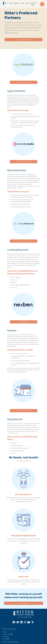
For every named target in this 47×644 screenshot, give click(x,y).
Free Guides (6, 637)
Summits (5, 639)
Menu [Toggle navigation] (42, 4)
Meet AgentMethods (24, 82)
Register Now (23, 603)
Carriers (5, 632)
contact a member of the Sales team (25, 370)
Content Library (7, 634)
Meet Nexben (23, 322)
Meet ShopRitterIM (24, 411)
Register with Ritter (34, 368)
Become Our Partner (23, 40)
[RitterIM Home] (6, 3)
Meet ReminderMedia (23, 162)
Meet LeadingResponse (24, 241)
